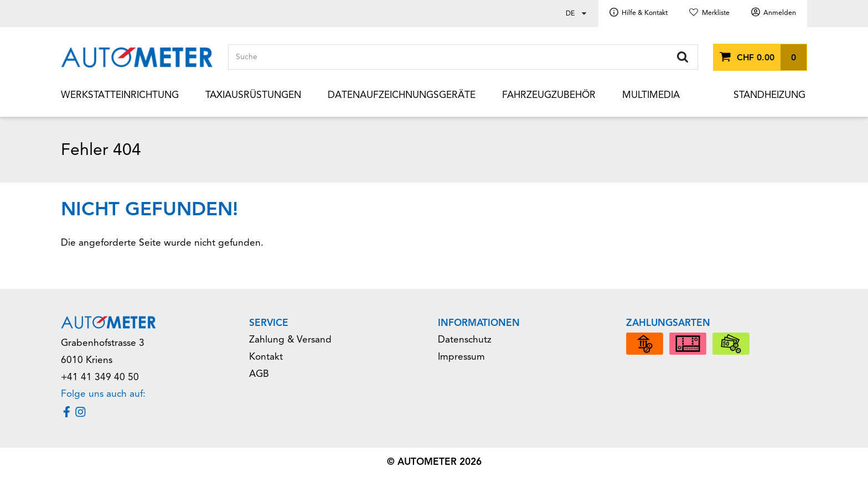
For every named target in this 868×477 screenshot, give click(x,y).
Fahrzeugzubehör (549, 95)
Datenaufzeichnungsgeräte (402, 95)
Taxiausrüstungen (253, 95)
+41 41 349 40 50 (100, 377)
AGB (259, 374)
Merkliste (716, 13)
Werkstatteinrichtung (120, 95)
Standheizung (769, 95)
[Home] (137, 57)
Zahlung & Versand (290, 339)
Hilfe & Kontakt (645, 13)
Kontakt (266, 357)
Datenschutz (465, 339)
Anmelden (780, 13)
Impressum (461, 357)
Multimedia (651, 95)
